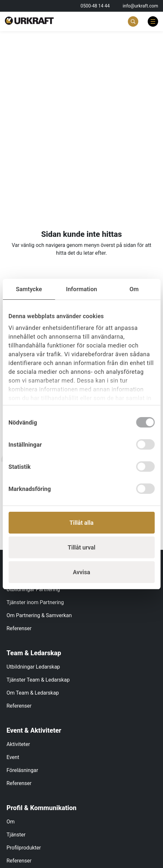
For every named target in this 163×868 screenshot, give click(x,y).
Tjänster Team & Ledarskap (38, 680)
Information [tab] (82, 289)
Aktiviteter (18, 744)
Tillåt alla (82, 523)
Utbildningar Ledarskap (33, 667)
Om (11, 822)
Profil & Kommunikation (41, 808)
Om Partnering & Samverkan (39, 615)
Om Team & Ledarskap (33, 693)
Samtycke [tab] (29, 289)
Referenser (19, 628)
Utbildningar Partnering (33, 589)
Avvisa (81, 572)
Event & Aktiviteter (34, 730)
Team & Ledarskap (34, 653)
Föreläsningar (22, 770)
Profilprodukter (24, 848)
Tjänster (16, 835)
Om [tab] (134, 289)
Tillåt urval (81, 547)
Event (13, 757)
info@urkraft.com (140, 6)
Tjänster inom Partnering (35, 602)
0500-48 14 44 (95, 6)
